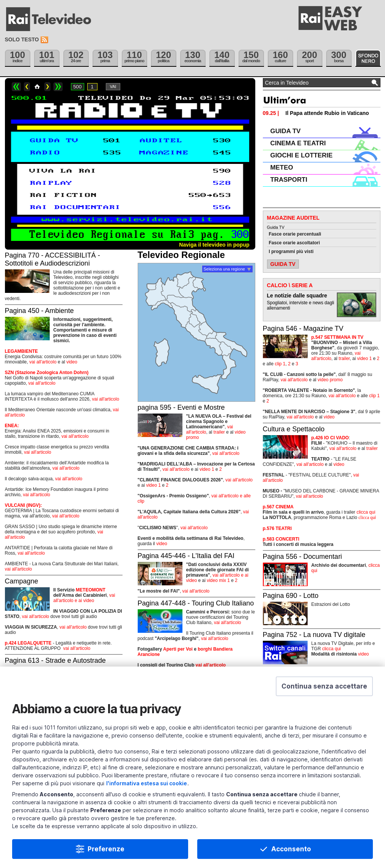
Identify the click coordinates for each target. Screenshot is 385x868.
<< (16, 87)
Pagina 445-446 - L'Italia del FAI (186, 556)
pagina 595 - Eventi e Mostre (181, 407)
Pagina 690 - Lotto (291, 596)
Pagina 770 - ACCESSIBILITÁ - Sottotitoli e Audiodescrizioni (53, 259)
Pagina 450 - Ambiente (39, 311)
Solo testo (22, 39)
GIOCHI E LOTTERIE (302, 155)
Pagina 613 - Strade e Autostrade (55, 660)
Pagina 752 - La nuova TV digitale (314, 635)
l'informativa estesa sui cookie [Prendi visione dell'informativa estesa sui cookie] (147, 783)
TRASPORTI (289, 180)
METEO (282, 167)
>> (58, 87)
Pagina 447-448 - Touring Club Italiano (196, 603)
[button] (324, 686)
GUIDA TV (286, 131)
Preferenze (106, 849)
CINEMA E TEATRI (298, 143)
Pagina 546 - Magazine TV (303, 329)
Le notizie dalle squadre (297, 296)
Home (37, 87)
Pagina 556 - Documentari (302, 557)
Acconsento (291, 849)
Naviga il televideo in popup (214, 245)
